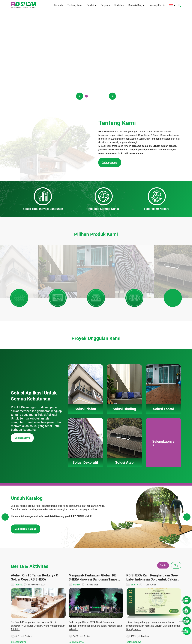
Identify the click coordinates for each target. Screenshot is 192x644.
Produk (91, 5)
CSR (164, 580)
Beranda (58, 5)
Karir (71, 610)
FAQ (71, 605)
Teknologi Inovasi (77, 588)
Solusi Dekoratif (100, 585)
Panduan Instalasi (147, 594)
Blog (165, 574)
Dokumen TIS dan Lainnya (147, 581)
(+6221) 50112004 (27, 577)
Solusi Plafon (98, 569)
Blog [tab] (176, 456)
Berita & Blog (136, 5)
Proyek (105, 5)
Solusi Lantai (98, 580)
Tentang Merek (76, 577)
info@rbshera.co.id (29, 580)
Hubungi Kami (157, 5)
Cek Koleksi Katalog (25, 419)
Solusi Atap (98, 591)
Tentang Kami (75, 5)
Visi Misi (73, 583)
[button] (80, 96)
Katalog (143, 588)
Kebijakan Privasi (77, 624)
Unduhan (119, 5)
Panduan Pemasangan (98, 598)
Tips (164, 585)
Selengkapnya (22, 328)
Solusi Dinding (99, 574)
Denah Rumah (146, 574)
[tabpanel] (96, 499)
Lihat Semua (96, 545)
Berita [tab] (163, 456)
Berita (165, 569)
